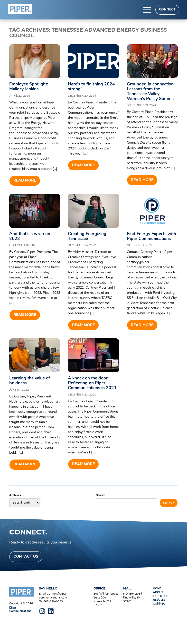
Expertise (161, 607)
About (158, 603)
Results (159, 611)
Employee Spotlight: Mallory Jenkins (30, 87)
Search (101, 506)
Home (157, 599)
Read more (25, 181)
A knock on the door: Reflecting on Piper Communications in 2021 (89, 391)
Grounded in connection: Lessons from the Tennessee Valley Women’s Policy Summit (152, 92)
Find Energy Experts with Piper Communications (148, 239)
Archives (15, 506)
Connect (167, 10)
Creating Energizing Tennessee (89, 237)
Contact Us (26, 567)
